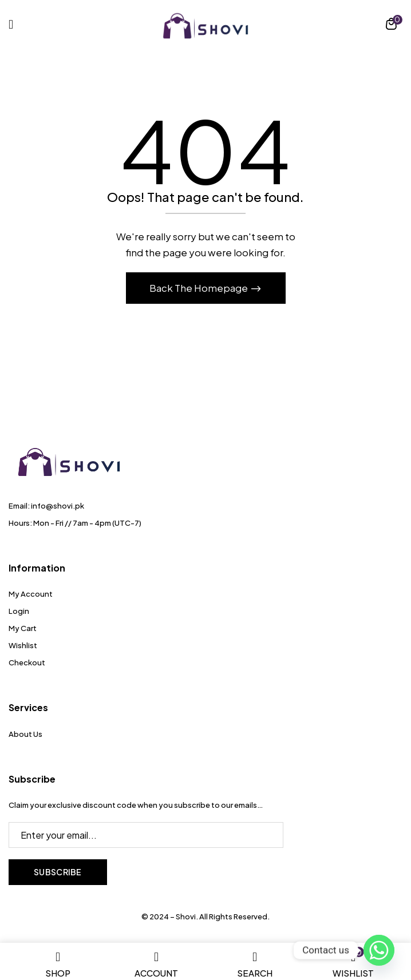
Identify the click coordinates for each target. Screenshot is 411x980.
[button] (391, 25)
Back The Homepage (199, 288)
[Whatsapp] (379, 950)
